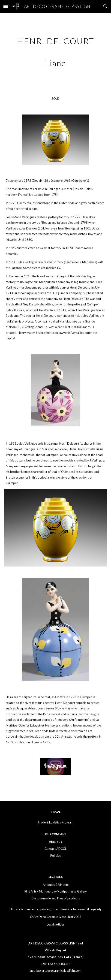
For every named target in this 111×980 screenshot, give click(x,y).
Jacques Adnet (26, 708)
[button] (6, 6)
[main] (55, 51)
